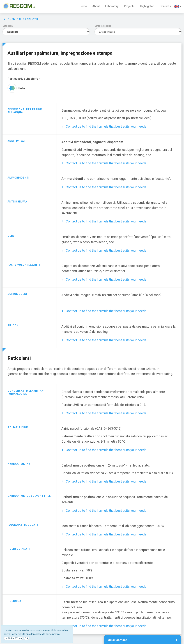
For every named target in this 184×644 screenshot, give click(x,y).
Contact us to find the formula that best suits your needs (106, 126)
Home (83, 6)
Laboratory (112, 6)
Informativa (13, 638)
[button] (178, 6)
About (96, 6)
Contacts (165, 6)
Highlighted (147, 6)
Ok (27, 638)
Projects (129, 6)
